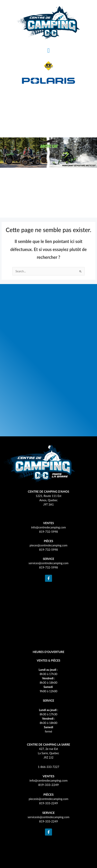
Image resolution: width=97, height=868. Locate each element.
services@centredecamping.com (48, 563)
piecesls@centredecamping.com (49, 799)
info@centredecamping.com (48, 527)
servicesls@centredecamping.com (48, 817)
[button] (48, 50)
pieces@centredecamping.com (49, 545)
